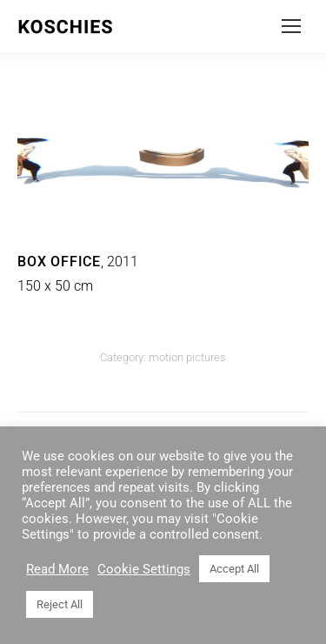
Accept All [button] (234, 569)
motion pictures (187, 357)
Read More (57, 569)
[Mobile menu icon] (291, 26)
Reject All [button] (60, 604)
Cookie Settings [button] (144, 569)
